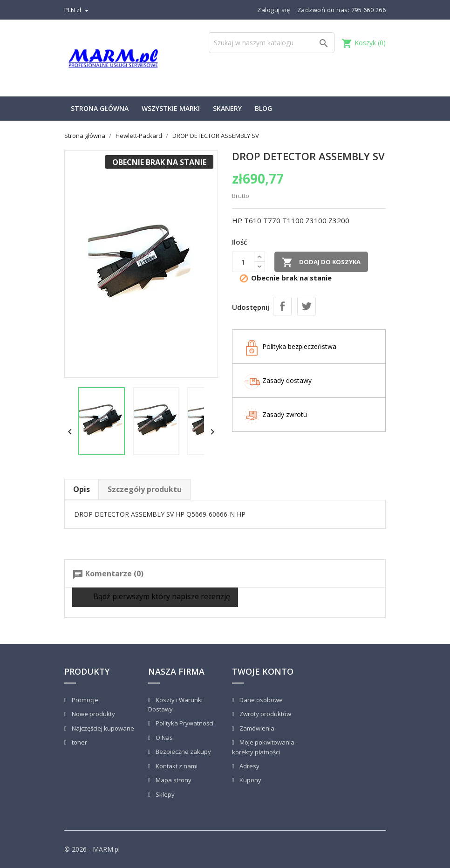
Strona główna (100, 108)
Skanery (227, 108)
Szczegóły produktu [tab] (145, 489)
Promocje (84, 700)
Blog (263, 108)
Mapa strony (173, 780)
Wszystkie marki (171, 108)
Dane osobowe (260, 700)
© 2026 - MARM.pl (92, 849)
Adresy (249, 766)
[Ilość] (243, 262)
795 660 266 (369, 10)
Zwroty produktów (265, 714)
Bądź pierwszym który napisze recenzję (155, 597)
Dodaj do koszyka (321, 262)
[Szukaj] (272, 43)
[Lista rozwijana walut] (78, 10)
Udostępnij (282, 306)
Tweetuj (307, 306)
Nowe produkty (93, 714)
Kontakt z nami (176, 766)
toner (79, 742)
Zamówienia (256, 728)
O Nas (164, 738)
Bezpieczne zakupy (183, 752)
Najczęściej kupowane (102, 728)
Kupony (250, 780)
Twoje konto (263, 671)
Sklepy (164, 794)
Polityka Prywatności (184, 723)
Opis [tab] (82, 489)
